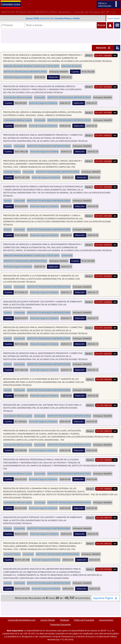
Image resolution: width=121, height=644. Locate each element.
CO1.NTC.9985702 (104, 544)
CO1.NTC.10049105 (103, 245)
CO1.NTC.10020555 (103, 354)
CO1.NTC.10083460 (103, 55)
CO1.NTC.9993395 (104, 379)
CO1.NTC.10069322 (103, 135)
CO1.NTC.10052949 (103, 187)
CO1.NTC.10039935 (103, 276)
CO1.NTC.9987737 (104, 518)
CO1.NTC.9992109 (104, 405)
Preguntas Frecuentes (61, 624)
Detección (101, 48)
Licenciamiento (106, 620)
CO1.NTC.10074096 (103, 113)
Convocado (40, 97)
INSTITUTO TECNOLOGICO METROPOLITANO (25, 72)
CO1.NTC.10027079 (103, 328)
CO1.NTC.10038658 (103, 302)
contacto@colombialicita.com (22, 620)
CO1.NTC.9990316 (104, 431)
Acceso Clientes (48, 620)
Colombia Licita (11, 4)
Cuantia (75, 72)
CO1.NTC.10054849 (103, 161)
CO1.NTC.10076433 (103, 87)
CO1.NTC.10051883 (103, 216)
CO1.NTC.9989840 (104, 489)
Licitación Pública (12, 172)
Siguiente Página (105, 598)
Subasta (8, 146)
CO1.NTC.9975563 (104, 569)
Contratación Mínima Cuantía (18, 97)
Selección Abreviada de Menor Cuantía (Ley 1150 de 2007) (31, 66)
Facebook (65, 620)
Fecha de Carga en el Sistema (18, 77)
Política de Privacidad (84, 620)
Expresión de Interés (71, 66)
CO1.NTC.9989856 (104, 460)
